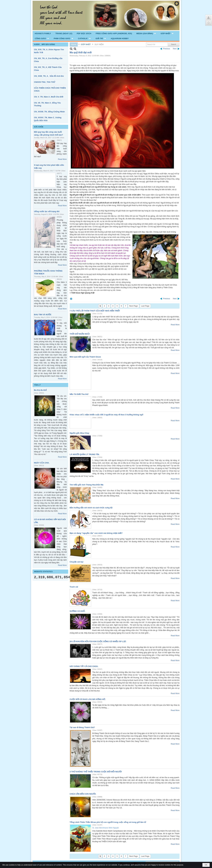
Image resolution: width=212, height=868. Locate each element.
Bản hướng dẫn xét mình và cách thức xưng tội (91, 508)
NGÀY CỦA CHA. (42, 463)
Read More (62, 159)
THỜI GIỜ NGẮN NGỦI (80, 334)
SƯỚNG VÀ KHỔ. (77, 611)
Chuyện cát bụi (76, 562)
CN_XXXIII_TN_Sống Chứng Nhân (49, 112)
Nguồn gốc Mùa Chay (79, 433)
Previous (167, 49)
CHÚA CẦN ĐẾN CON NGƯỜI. (83, 794)
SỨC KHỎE (39, 127)
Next (175, 49)
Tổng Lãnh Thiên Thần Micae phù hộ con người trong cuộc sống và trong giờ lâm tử (108, 822)
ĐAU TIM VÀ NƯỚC (43, 315)
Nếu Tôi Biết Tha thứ (79, 394)
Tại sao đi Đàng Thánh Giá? (82, 727)
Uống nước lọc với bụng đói (47, 211)
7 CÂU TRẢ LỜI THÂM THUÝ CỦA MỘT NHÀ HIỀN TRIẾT (95, 311)
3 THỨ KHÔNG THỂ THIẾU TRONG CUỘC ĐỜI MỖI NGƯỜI (96, 772)
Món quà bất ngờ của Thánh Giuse (85, 357)
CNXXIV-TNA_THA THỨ (45, 82)
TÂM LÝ (37, 385)
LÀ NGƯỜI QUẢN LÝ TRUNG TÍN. (85, 454)
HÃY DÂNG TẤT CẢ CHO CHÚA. (84, 666)
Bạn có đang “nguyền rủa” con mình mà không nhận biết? (96, 533)
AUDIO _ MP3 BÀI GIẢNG (45, 44)
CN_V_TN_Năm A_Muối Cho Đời (49, 97)
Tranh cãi (74, 587)
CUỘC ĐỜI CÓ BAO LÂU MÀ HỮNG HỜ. (88, 699)
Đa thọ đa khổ (40, 390)
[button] (146, 33)
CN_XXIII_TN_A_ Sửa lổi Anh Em (49, 76)
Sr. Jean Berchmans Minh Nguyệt (105, 828)
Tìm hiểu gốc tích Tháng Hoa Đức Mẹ (86, 485)
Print (71, 299)
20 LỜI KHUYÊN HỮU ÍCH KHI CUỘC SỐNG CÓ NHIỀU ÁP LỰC (98, 641)
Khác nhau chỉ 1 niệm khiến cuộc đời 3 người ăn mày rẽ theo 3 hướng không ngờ (106, 415)
